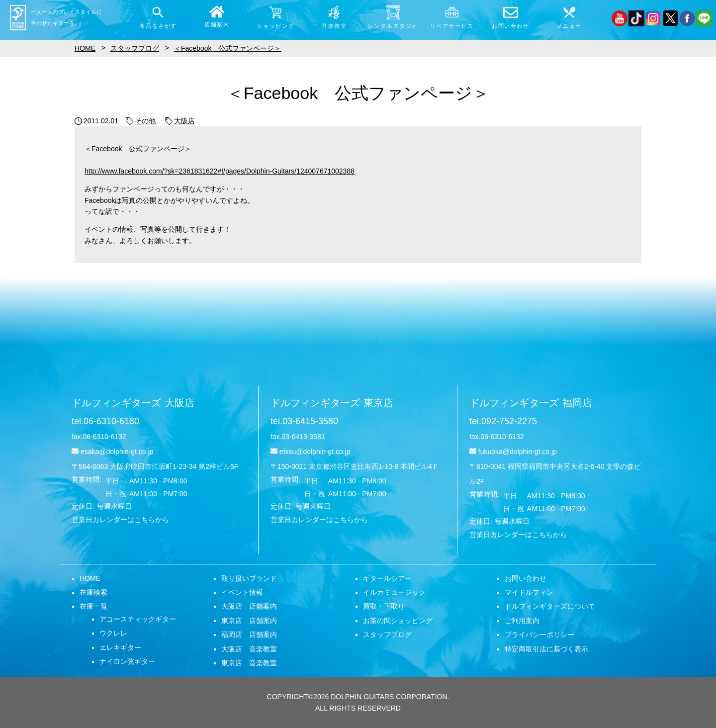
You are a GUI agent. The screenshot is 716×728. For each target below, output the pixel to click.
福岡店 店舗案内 (249, 635)
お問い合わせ (526, 578)
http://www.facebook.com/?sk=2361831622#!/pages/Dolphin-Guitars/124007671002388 (220, 171)
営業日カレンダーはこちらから (120, 520)
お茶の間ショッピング (398, 621)
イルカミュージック (394, 592)
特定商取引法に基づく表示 (546, 649)
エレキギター (120, 647)
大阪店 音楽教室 (249, 649)
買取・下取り (384, 606)
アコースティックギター (138, 619)
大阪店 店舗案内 (249, 606)
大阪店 (180, 121)
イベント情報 (242, 592)
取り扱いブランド (249, 578)
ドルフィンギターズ (133, 403)
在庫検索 (93, 592)
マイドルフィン (529, 592)
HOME (90, 578)
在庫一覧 (93, 606)
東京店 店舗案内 (249, 621)
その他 (141, 121)
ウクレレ (113, 633)
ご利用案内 (522, 621)
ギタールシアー (387, 578)
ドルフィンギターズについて (550, 606)
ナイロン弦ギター (127, 661)
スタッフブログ (387, 635)
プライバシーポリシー (539, 635)
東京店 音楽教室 (249, 663)
